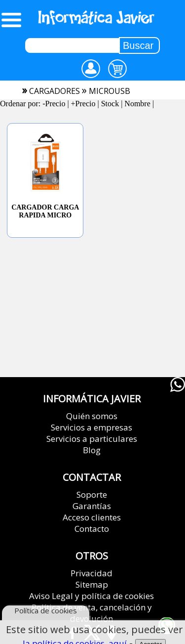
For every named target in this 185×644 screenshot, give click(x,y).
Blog (92, 450)
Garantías (92, 506)
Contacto (92, 529)
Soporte (92, 494)
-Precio (54, 104)
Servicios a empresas (92, 427)
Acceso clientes (92, 517)
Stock (110, 104)
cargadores (55, 91)
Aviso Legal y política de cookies (92, 596)
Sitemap (92, 584)
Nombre (137, 104)
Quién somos (92, 416)
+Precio (83, 104)
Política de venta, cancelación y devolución (92, 613)
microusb (110, 91)
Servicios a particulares (92, 439)
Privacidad (92, 573)
